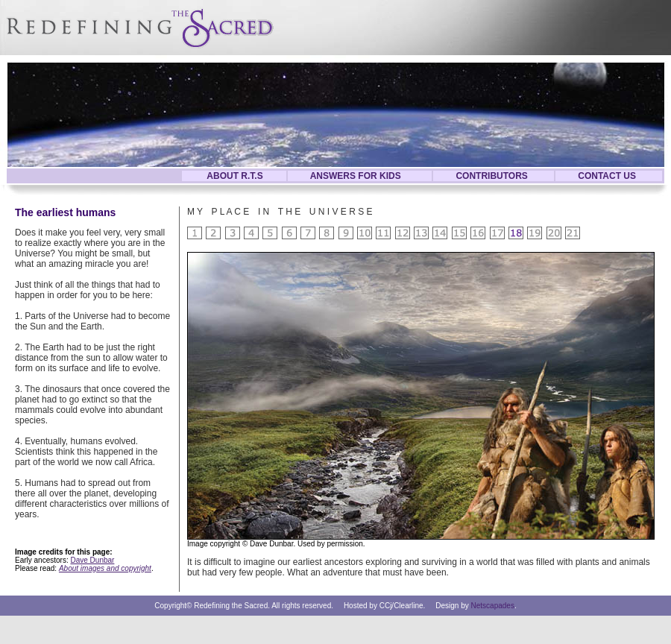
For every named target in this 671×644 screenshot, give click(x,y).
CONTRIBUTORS (491, 176)
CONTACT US (607, 176)
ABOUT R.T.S (234, 176)
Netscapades (493, 606)
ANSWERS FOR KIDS (356, 176)
